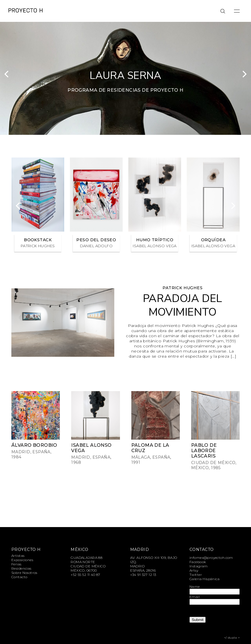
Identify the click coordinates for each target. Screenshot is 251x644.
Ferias (16, 564)
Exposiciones (22, 560)
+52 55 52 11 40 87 (86, 575)
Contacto (19, 577)
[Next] (244, 74)
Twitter (196, 575)
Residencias (21, 568)
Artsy (194, 570)
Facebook (198, 562)
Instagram (199, 566)
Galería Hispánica (204, 579)
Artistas (18, 556)
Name (195, 587)
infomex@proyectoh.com (211, 558)
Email (195, 597)
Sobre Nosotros (24, 573)
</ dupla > (232, 638)
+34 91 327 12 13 (143, 575)
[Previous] (7, 74)
